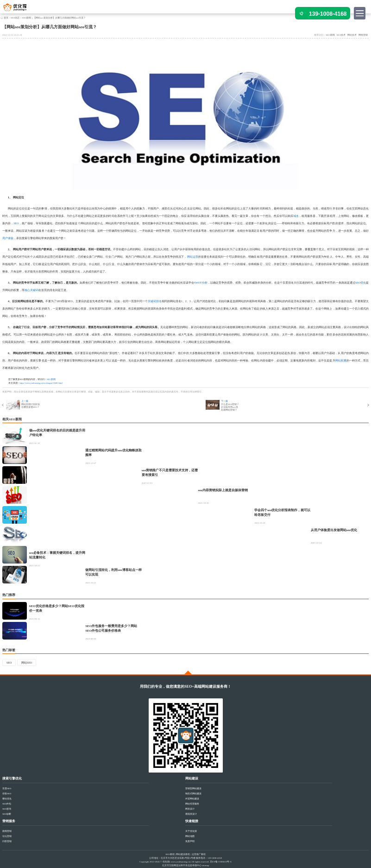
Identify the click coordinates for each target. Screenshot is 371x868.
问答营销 (7, 841)
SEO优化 (361, 283)
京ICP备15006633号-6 (221, 862)
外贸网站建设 (192, 799)
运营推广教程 (199, 854)
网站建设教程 (183, 854)
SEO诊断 (7, 814)
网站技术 (352, 35)
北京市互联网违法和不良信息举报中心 (182, 865)
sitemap (206, 865)
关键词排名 (155, 301)
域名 (296, 216)
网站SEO (27, 663)
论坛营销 (7, 836)
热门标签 (9, 650)
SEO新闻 (27, 18)
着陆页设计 (191, 814)
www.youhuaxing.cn (180, 862)
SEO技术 (341, 35)
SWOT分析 (201, 283)
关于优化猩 (191, 831)
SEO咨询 (7, 809)
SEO (16, 223)
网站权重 (341, 361)
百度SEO (7, 789)
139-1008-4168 (328, 14)
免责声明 (190, 841)
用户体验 (8, 238)
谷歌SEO (7, 794)
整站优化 (7, 799)
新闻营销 (7, 831)
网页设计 (190, 809)
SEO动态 (15, 18)
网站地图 (190, 836)
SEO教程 (170, 854)
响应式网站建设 (193, 794)
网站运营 (193, 257)
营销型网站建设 (193, 789)
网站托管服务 (192, 804)
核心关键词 (31, 290)
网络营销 (363, 35)
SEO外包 (7, 804)
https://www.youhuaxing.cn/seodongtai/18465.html (41, 383)
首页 (6, 18)
